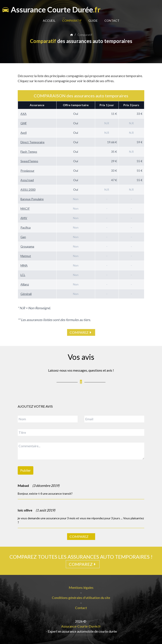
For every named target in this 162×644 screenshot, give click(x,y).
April (24, 133)
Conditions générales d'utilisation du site (81, 598)
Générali (26, 294)
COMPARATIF (72, 21)
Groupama (27, 246)
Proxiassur (27, 171)
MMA (24, 265)
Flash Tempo (29, 152)
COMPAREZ (81, 332)
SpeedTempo (29, 161)
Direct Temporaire (32, 142)
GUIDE (93, 21)
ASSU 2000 (28, 189)
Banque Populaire (32, 199)
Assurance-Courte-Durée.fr (81, 626)
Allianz (25, 284)
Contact (81, 608)
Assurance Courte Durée (51, 9)
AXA (24, 114)
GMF (24, 123)
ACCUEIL (49, 21)
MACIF (25, 208)
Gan (23, 237)
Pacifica (26, 227)
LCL (23, 275)
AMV (24, 218)
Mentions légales (81, 587)
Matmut (26, 256)
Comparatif (85, 35)
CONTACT (112, 21)
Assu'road (27, 180)
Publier (26, 470)
